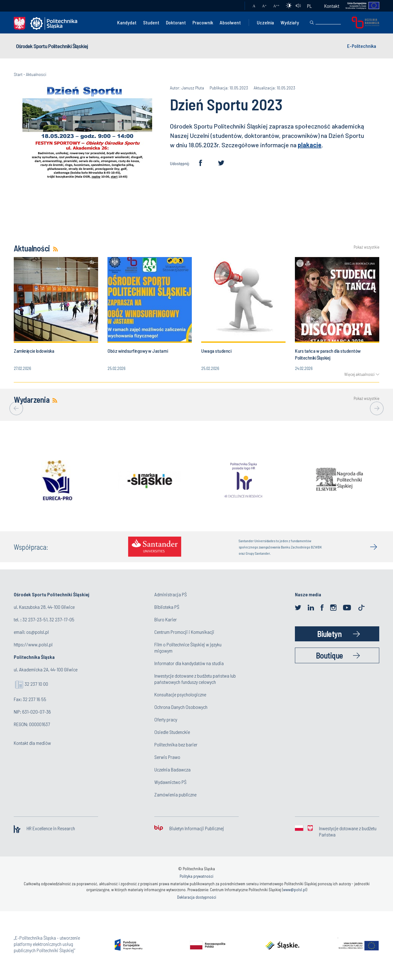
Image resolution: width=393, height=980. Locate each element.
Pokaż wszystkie (366, 247)
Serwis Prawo (167, 757)
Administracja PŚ (171, 594)
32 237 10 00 (36, 684)
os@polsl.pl (37, 632)
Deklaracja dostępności (197, 897)
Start (18, 74)
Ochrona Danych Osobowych (181, 707)
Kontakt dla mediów (32, 743)
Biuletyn (329, 634)
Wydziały (290, 22)
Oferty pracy (166, 719)
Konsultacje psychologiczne (180, 694)
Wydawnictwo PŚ (170, 782)
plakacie (310, 145)
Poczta (234, 6)
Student (151, 22)
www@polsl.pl (295, 890)
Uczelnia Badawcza (172, 769)
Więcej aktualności (359, 374)
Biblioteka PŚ (167, 607)
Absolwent (230, 22)
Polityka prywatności (196, 876)
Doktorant (176, 22)
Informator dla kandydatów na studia (189, 663)
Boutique (329, 655)
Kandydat (127, 22)
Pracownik (203, 22)
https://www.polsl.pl (33, 644)
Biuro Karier (166, 619)
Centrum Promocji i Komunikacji (184, 632)
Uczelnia (265, 22)
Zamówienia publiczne (175, 794)
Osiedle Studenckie (172, 732)
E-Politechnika (362, 46)
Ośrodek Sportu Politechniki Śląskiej (52, 46)
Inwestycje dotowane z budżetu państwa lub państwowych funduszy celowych (195, 679)
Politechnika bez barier (176, 744)
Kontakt (332, 6)
